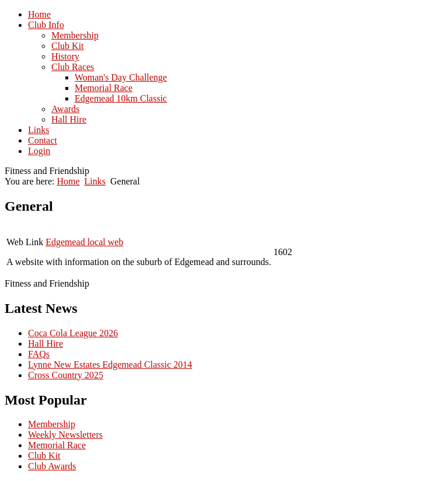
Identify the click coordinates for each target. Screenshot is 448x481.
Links (95, 181)
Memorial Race (57, 445)
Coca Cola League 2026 (73, 333)
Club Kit (44, 456)
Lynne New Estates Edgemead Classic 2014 (110, 365)
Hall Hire (45, 344)
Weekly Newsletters (65, 435)
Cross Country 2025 (66, 375)
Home (68, 181)
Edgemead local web (84, 242)
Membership (52, 424)
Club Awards (52, 466)
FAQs (39, 354)
